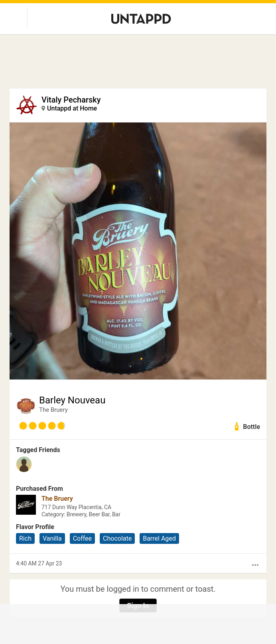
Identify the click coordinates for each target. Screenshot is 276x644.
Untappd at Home (72, 108)
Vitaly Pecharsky (71, 100)
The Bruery (53, 410)
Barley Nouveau (72, 400)
